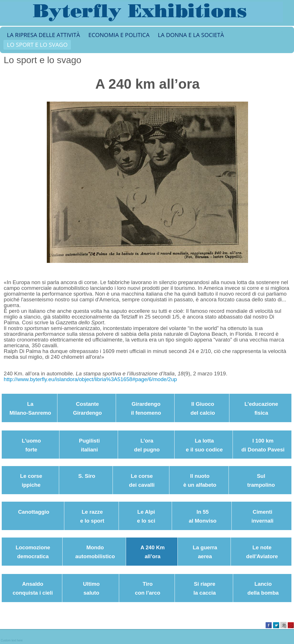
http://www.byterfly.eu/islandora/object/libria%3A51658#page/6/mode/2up (90, 379)
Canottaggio (34, 512)
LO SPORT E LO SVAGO (37, 45)
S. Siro (87, 476)
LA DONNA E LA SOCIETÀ (191, 35)
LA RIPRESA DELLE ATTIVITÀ (43, 35)
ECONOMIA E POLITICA (119, 35)
